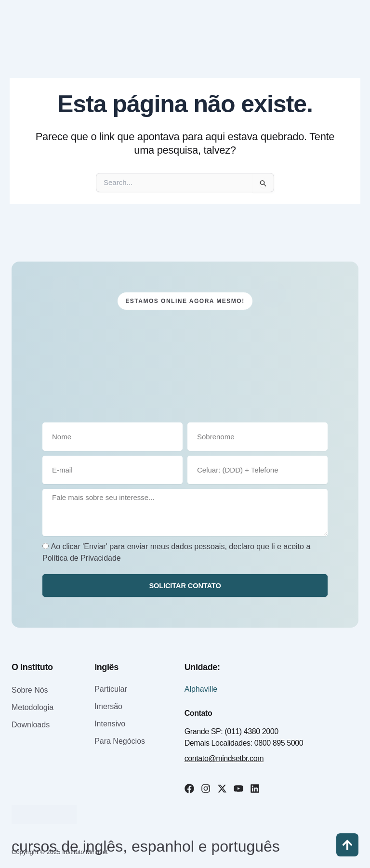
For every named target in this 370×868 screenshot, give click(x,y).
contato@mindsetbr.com (224, 758)
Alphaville (201, 689)
